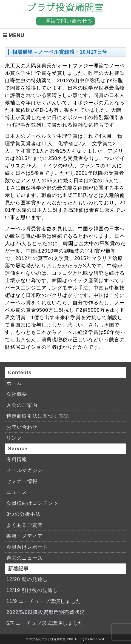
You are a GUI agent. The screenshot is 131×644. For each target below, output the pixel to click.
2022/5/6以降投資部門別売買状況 (46, 612)
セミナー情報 (22, 481)
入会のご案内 (22, 405)
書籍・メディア (25, 536)
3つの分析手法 (23, 514)
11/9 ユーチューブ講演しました (44, 601)
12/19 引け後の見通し (32, 590)
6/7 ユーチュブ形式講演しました (45, 623)
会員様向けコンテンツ (32, 503)
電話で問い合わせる (69, 21)
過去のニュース (25, 558)
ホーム (14, 383)
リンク (14, 438)
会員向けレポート (27, 547)
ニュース (17, 492)
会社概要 (17, 394)
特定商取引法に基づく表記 (38, 416)
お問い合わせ (22, 427)
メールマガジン (25, 470)
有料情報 (17, 459)
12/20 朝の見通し (27, 579)
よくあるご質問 (25, 525)
